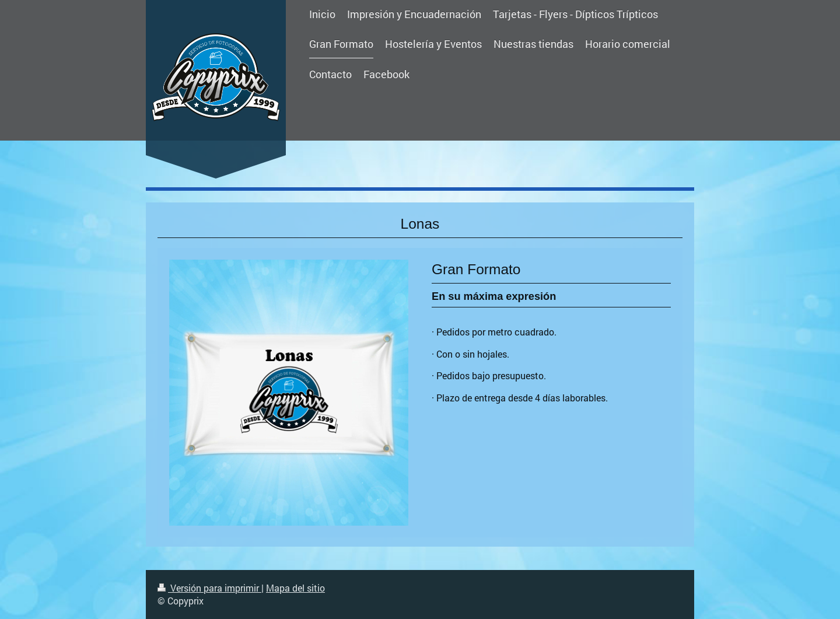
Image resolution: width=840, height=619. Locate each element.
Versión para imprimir (209, 588)
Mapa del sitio (295, 588)
